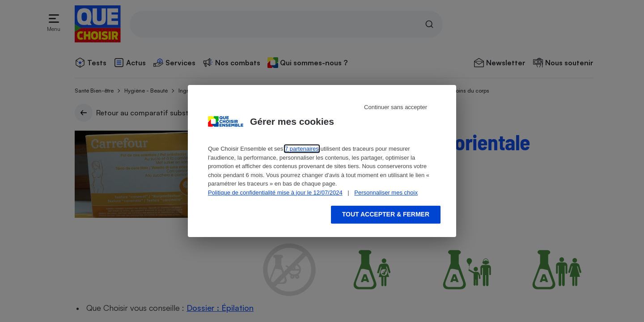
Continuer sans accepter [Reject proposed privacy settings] (396, 107)
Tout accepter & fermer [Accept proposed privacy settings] (386, 214)
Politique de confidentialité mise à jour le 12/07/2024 (275, 193)
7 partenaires (302, 149)
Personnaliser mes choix (386, 193)
